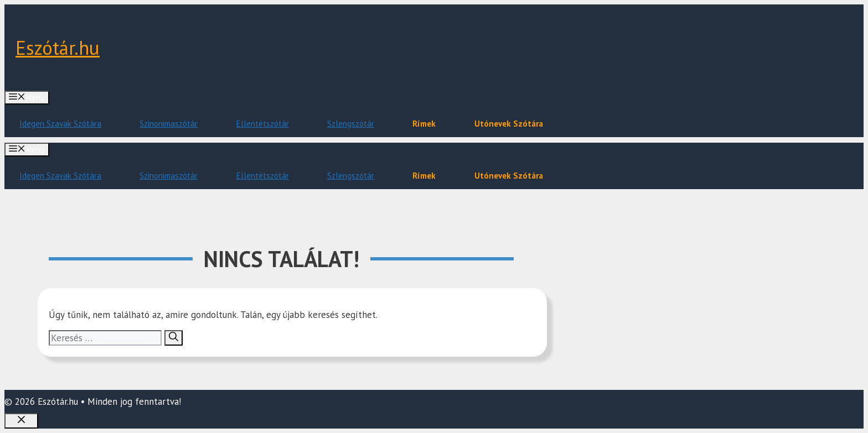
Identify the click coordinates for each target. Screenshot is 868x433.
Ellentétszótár (263, 124)
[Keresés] (174, 338)
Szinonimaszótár (169, 124)
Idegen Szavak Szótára (60, 124)
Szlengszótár (351, 124)
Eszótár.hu (58, 48)
